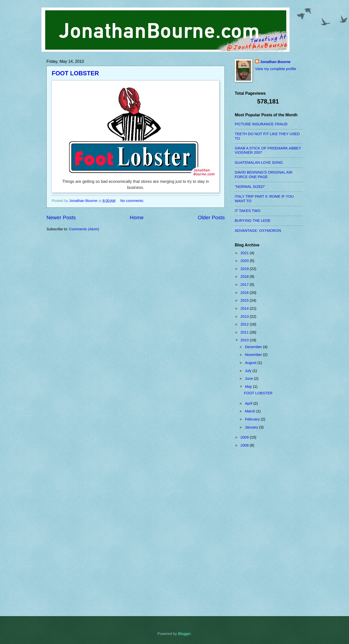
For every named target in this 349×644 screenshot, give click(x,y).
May (249, 387)
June (249, 379)
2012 (245, 324)
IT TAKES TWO (248, 211)
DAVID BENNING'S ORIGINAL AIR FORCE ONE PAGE (264, 175)
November (254, 355)
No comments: (133, 201)
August (251, 363)
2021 (245, 253)
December (254, 347)
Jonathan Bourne (275, 62)
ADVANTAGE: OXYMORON (258, 231)
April (249, 403)
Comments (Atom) (84, 229)
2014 (245, 308)
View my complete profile (276, 69)
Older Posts (211, 217)
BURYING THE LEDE (253, 221)
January (252, 427)
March (250, 411)
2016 (245, 293)
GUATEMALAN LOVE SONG (259, 163)
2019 (245, 269)
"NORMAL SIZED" (250, 187)
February (253, 419)
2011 (245, 332)
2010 (245, 340)
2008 (245, 445)
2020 (245, 261)
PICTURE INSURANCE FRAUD (261, 124)
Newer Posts (61, 217)
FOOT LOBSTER (75, 73)
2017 (245, 285)
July (249, 371)
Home (137, 217)
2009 (245, 437)
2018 (245, 277)
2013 (245, 316)
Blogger (184, 634)
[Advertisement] (255, 532)
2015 (245, 300)
